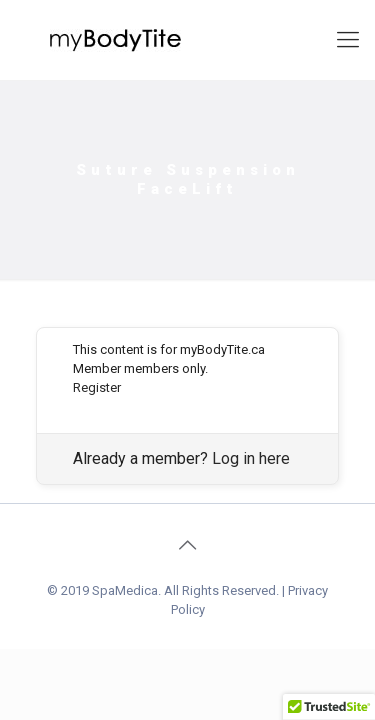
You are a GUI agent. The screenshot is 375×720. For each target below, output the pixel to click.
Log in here (251, 458)
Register (97, 387)
